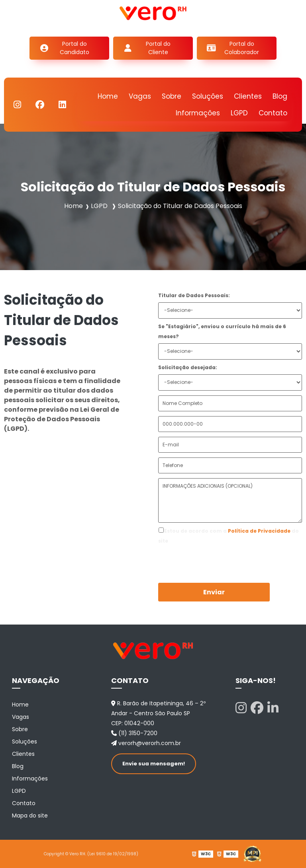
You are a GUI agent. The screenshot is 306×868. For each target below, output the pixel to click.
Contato (273, 113)
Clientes (248, 96)
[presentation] (207, 558)
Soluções (208, 96)
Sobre (172, 96)
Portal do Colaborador (242, 48)
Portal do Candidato (75, 48)
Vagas (140, 96)
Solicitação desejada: (188, 367)
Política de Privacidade (259, 531)
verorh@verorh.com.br (146, 743)
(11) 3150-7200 (134, 733)
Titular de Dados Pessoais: (194, 295)
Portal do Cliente (158, 48)
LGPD (239, 113)
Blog (280, 96)
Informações (198, 113)
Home (108, 96)
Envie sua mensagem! (154, 764)
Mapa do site (30, 815)
